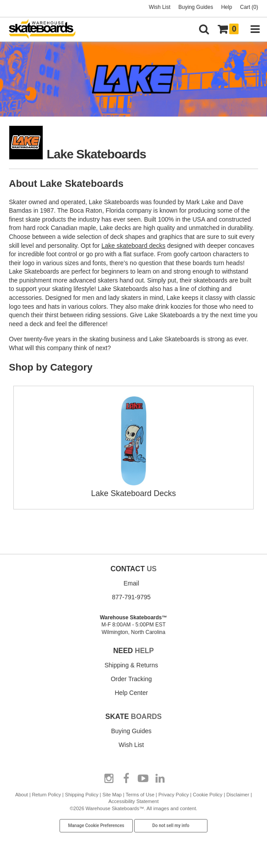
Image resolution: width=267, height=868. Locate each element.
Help (227, 7)
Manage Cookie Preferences (96, 826)
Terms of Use (140, 795)
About (22, 795)
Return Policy (46, 795)
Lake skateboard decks (133, 246)
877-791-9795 (131, 597)
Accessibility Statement (133, 801)
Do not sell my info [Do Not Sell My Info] (171, 826)
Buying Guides (196, 7)
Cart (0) (249, 7)
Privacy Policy (173, 795)
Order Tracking (131, 679)
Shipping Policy (82, 795)
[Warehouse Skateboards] (47, 30)
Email (131, 583)
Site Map (112, 795)
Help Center (131, 693)
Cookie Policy (208, 795)
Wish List (160, 7)
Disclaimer (238, 795)
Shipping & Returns (131, 665)
